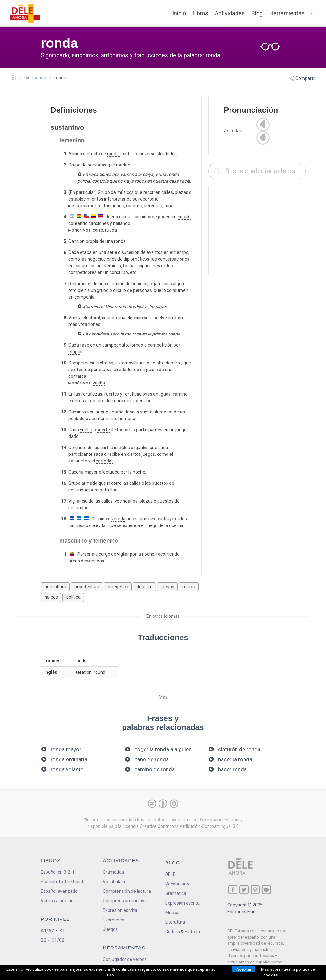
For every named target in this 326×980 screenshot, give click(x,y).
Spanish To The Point (62, 882)
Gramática (113, 872)
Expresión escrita (120, 910)
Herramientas (287, 13)
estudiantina (112, 206)
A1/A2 (47, 931)
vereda (118, 519)
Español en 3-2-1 (58, 872)
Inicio (179, 13)
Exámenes (113, 920)
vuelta (99, 383)
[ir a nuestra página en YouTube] (266, 890)
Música (172, 913)
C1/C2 (58, 940)
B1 (62, 931)
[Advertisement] (257, 230)
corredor (104, 461)
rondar (114, 154)
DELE (170, 874)
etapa (74, 352)
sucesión (131, 252)
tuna (169, 206)
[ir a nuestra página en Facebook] (233, 890)
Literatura (175, 922)
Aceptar (244, 969)
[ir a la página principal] (25, 13)
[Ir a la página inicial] (15, 78)
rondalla (134, 206)
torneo (137, 345)
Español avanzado (59, 891)
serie (112, 252)
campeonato (115, 345)
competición (160, 345)
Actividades (230, 13)
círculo (184, 217)
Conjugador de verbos (125, 959)
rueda (111, 230)
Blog (257, 13)
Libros (200, 13)
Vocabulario (115, 882)
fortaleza (91, 394)
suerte (103, 430)
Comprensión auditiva (125, 901)
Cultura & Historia (183, 932)
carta (106, 448)
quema (176, 525)
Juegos (110, 929)
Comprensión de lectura (127, 891)
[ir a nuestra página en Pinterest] (255, 890)
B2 (43, 940)
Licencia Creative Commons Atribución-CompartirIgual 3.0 (181, 826)
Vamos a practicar (59, 901)
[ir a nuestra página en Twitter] (244, 890)
